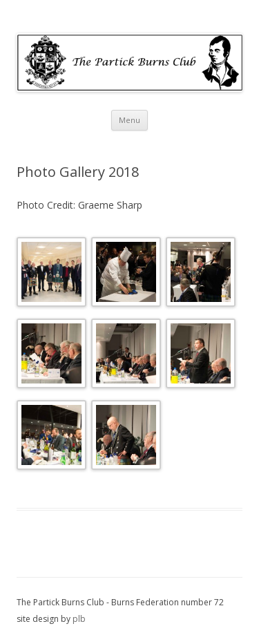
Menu (129, 120)
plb (79, 619)
